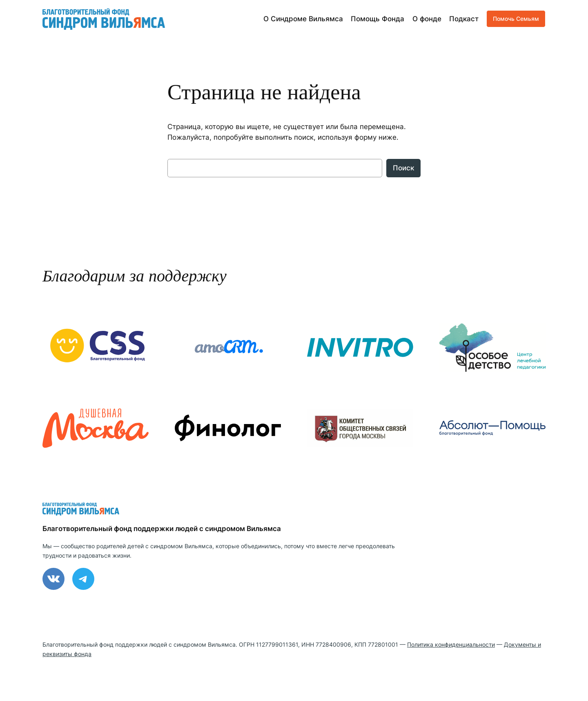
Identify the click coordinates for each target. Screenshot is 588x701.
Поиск (403, 168)
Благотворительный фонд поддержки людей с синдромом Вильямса (162, 529)
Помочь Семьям (516, 19)
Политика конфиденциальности (451, 644)
